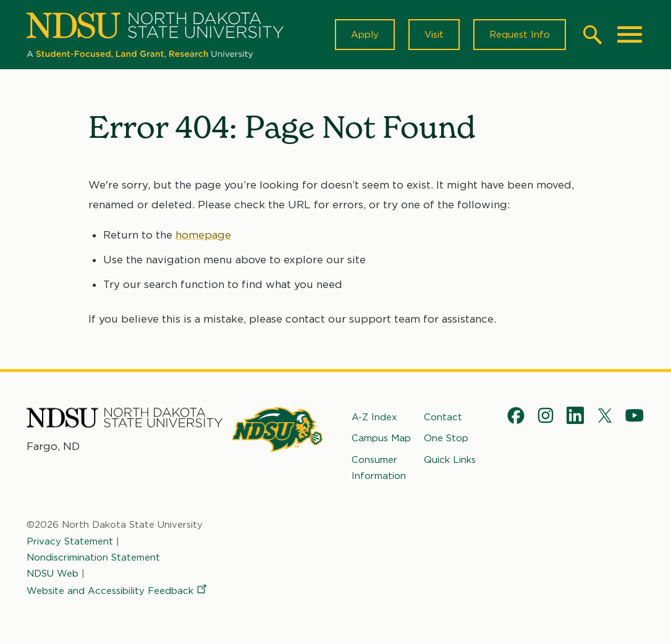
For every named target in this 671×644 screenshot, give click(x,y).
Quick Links (450, 460)
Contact (443, 417)
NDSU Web (53, 574)
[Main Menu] (630, 35)
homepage (203, 235)
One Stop (446, 438)
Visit (434, 35)
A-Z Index (374, 417)
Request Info (520, 35)
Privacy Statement (70, 541)
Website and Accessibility (117, 591)
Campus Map (381, 438)
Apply (365, 35)
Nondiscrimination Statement (93, 557)
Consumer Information (379, 468)
